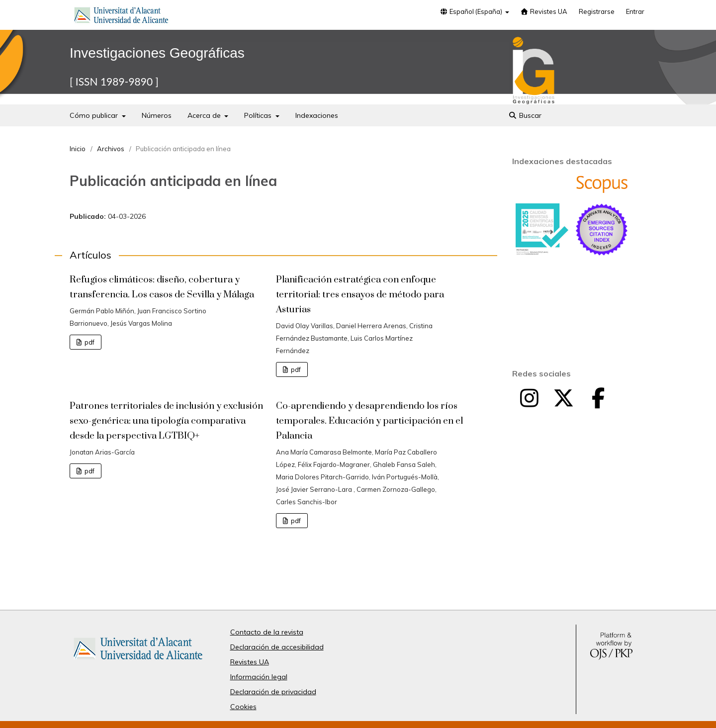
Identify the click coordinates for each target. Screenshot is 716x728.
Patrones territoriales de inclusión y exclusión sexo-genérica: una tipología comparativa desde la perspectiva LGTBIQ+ (166, 421)
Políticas (259, 115)
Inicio (78, 149)
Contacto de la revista (267, 632)
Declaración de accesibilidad (277, 647)
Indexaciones (317, 115)
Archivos (111, 149)
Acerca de (205, 115)
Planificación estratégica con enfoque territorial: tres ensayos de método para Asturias (360, 295)
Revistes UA (544, 11)
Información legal (259, 677)
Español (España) (471, 11)
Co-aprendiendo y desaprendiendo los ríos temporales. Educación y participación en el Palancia (369, 421)
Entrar (635, 11)
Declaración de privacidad (273, 692)
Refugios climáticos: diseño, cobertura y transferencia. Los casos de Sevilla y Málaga (162, 287)
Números (157, 115)
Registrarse (597, 11)
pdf (89, 342)
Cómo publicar (95, 115)
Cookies (243, 707)
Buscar (525, 115)
